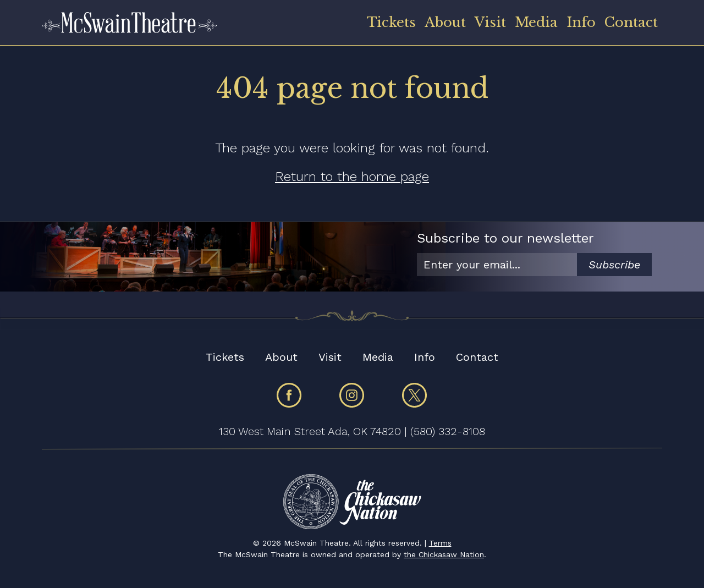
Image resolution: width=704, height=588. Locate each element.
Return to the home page (352, 177)
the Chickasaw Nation (444, 554)
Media (536, 22)
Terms (440, 543)
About (445, 22)
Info (581, 22)
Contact (631, 22)
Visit (490, 22)
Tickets (391, 22)
